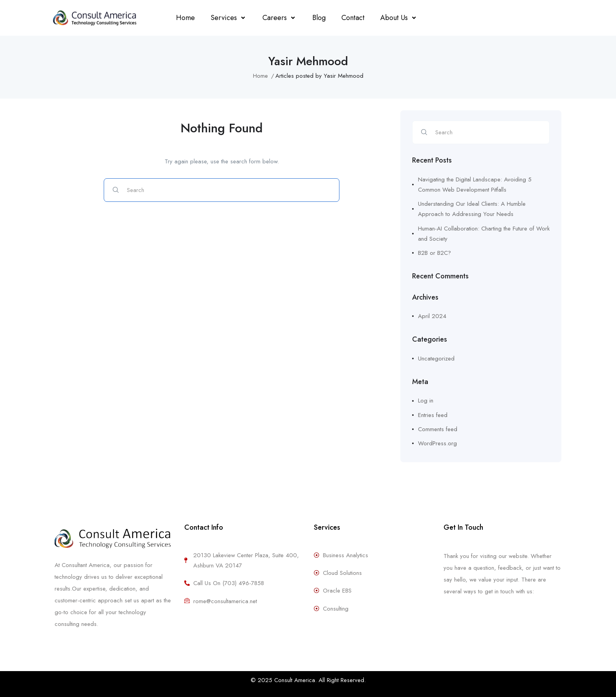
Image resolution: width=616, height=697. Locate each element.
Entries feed (433, 415)
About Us (399, 18)
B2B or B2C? (434, 253)
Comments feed (438, 429)
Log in (426, 401)
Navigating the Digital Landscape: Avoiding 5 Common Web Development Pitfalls (475, 185)
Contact (353, 18)
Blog (319, 18)
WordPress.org (437, 443)
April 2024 (432, 316)
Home (185, 18)
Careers (280, 18)
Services (229, 18)
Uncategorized (436, 359)
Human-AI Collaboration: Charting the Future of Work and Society (484, 234)
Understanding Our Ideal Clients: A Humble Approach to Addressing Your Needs (472, 209)
